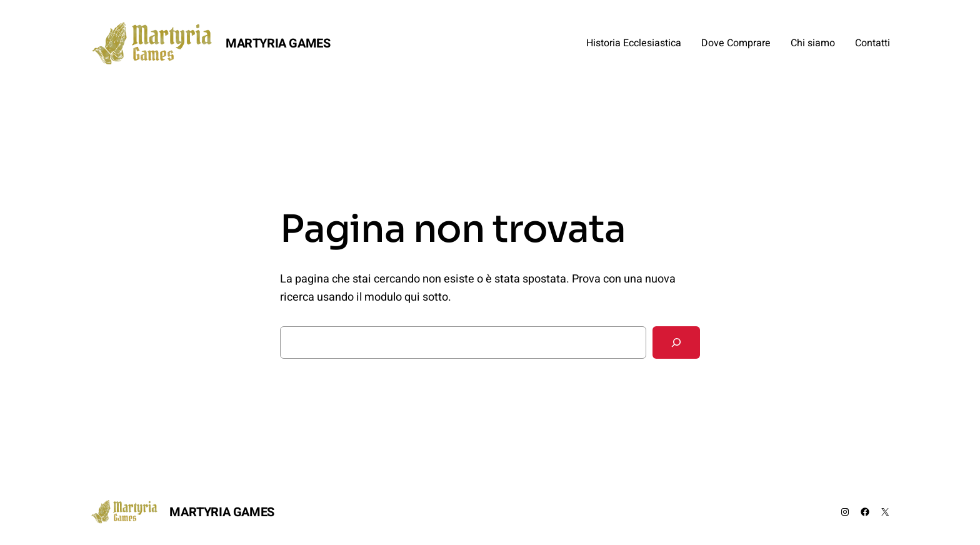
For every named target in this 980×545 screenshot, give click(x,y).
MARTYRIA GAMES (278, 43)
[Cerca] (676, 342)
